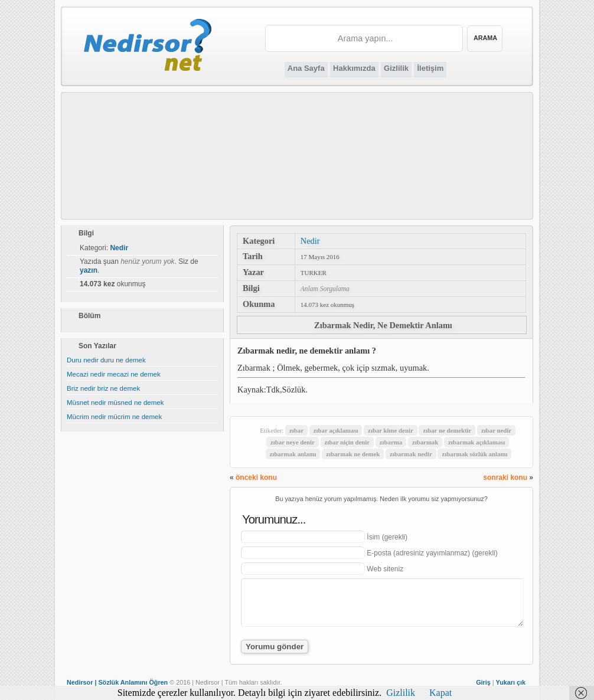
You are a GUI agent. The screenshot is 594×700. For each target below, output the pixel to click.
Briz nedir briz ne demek (103, 388)
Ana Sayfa (306, 68)
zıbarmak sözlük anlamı (474, 454)
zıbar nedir (496, 430)
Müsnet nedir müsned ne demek (115, 403)
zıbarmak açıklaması (476, 442)
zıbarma (391, 442)
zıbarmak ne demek (353, 454)
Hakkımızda (354, 68)
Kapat (440, 693)
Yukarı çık (511, 682)
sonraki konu (505, 477)
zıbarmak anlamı (293, 454)
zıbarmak (425, 442)
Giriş (483, 682)
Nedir (310, 241)
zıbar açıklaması (336, 430)
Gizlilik (396, 68)
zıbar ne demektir (447, 430)
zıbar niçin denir (347, 442)
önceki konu (256, 477)
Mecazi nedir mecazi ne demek (114, 374)
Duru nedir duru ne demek (106, 360)
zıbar (296, 430)
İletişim (430, 68)
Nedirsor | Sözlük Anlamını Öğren (117, 682)
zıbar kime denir (391, 430)
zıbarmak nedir (411, 454)
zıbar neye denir (293, 442)
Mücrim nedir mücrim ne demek (114, 417)
